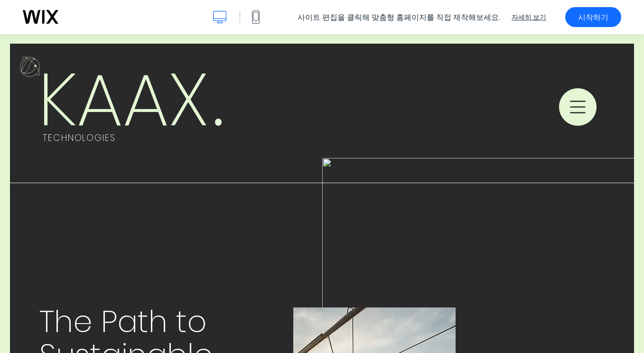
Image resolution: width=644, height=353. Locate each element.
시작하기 (593, 17)
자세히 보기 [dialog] (529, 17)
